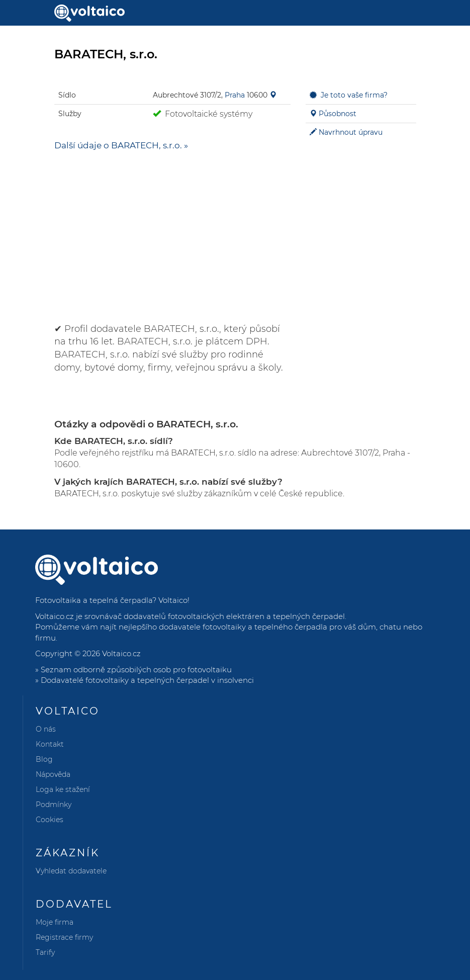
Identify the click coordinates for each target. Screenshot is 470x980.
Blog (44, 759)
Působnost (338, 114)
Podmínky (54, 805)
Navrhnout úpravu (351, 132)
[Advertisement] (172, 232)
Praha (235, 95)
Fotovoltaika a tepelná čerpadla (94, 600)
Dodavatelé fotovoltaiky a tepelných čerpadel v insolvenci (147, 680)
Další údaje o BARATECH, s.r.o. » (121, 145)
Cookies (50, 820)
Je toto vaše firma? (354, 95)
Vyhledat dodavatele (71, 871)
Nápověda (53, 774)
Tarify (45, 952)
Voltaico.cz (121, 653)
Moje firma (55, 922)
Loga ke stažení (63, 789)
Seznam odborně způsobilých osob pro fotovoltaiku (136, 670)
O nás (46, 729)
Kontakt (50, 744)
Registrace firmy (64, 937)
